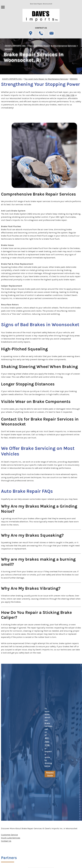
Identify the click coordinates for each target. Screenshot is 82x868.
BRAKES (9, 49)
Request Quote (50, 774)
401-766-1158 (68, 95)
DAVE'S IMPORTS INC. (15, 46)
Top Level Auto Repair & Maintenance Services (52, 46)
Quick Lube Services (11, 838)
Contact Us (6, 841)
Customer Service (9, 835)
